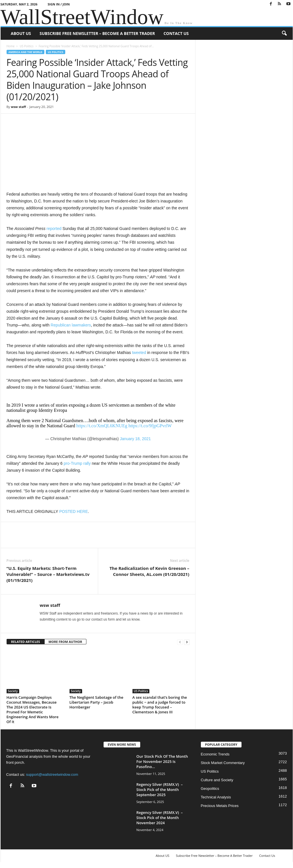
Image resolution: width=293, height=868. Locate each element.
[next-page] (187, 642)
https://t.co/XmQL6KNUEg (102, 426)
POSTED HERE (74, 511)
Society (13, 691)
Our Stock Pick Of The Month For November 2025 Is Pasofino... (162, 761)
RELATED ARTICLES (26, 642)
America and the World (26, 52)
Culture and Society (217, 780)
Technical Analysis (216, 797)
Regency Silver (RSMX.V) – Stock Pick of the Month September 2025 (160, 790)
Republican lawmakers (71, 325)
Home (11, 46)
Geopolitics (210, 789)
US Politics (27, 46)
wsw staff (18, 107)
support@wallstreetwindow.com (52, 774)
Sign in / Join (59, 4)
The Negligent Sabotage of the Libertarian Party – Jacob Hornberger (96, 702)
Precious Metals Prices (220, 806)
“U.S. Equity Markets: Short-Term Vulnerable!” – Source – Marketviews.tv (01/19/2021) (48, 574)
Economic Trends (215, 754)
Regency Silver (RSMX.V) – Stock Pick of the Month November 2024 (160, 818)
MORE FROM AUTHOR (65, 642)
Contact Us (176, 33)
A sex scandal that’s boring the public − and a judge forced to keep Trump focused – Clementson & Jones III (160, 705)
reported (54, 229)
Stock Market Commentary (223, 763)
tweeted (139, 353)
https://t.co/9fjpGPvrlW (150, 426)
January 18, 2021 (135, 439)
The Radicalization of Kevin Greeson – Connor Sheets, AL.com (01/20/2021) (150, 571)
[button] (284, 34)
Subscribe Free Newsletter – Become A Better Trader (97, 33)
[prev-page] (180, 642)
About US (21, 33)
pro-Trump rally (77, 463)
